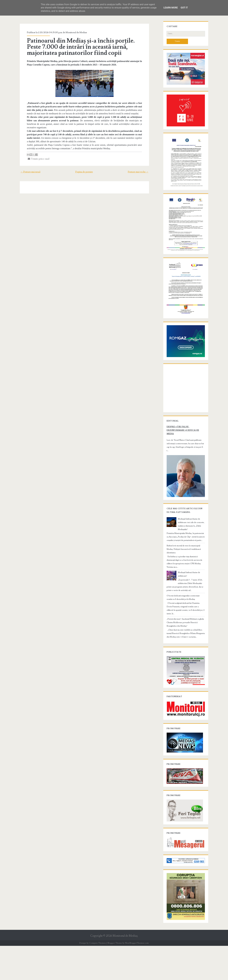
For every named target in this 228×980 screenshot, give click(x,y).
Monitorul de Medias (74, 32)
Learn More (171, 8)
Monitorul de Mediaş (125, 970)
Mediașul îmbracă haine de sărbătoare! (191, 600)
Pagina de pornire (84, 168)
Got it (184, 8)
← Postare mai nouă (27, 168)
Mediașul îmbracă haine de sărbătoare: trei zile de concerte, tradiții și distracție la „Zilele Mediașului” (191, 556)
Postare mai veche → (141, 168)
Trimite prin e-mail (36, 155)
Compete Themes (97, 977)
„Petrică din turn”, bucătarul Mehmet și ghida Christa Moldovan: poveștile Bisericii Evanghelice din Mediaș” (185, 643)
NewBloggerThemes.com (137, 977)
